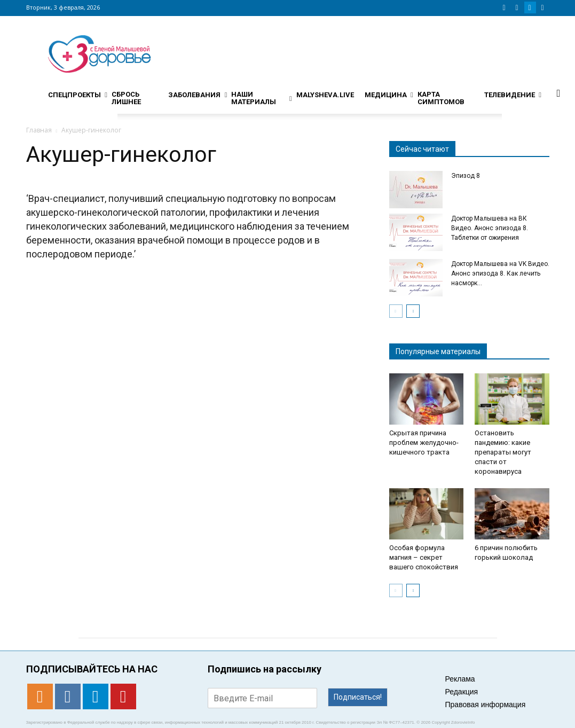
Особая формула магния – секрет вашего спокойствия (424, 557)
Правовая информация (486, 704)
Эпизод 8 (466, 176)
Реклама (460, 679)
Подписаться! (358, 697)
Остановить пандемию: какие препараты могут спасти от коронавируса (503, 452)
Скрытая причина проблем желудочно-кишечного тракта (424, 443)
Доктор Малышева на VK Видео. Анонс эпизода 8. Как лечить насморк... (500, 273)
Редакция (462, 692)
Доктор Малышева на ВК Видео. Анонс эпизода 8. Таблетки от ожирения (490, 228)
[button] (558, 93)
